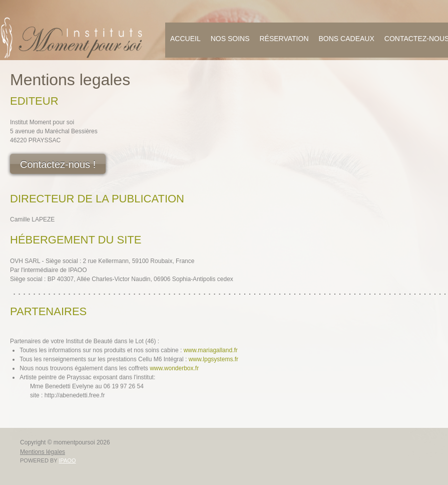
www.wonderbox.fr (174, 368)
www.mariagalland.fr (211, 350)
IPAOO (67, 460)
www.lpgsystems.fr (213, 359)
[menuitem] (185, 40)
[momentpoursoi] (73, 38)
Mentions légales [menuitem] (43, 452)
